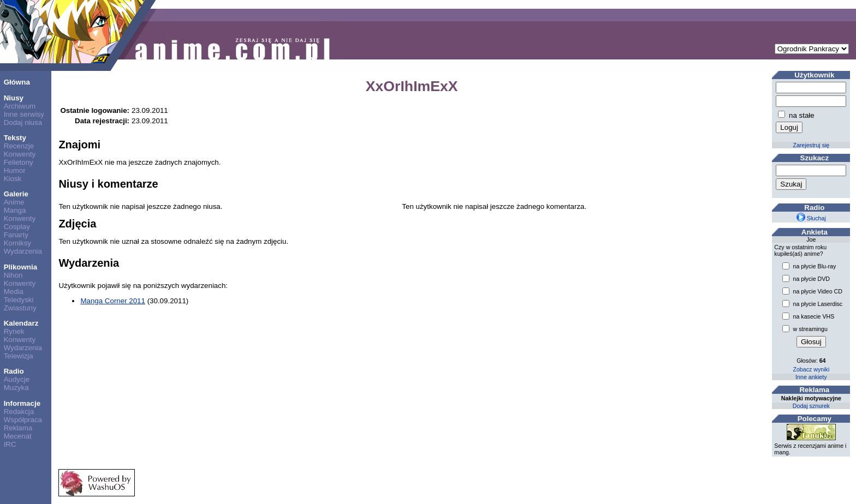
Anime (14, 202)
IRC (10, 444)
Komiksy (17, 243)
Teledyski (19, 300)
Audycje (17, 379)
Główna (17, 82)
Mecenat (18, 436)
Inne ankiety (811, 377)
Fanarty (16, 235)
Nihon (13, 275)
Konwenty (20, 154)
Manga (15, 210)
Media (14, 292)
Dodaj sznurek (811, 406)
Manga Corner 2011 (113, 301)
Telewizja (19, 356)
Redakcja (19, 412)
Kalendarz (21, 323)
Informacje (22, 403)
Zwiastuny (20, 308)
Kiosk (13, 179)
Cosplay (17, 227)
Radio (14, 371)
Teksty (15, 138)
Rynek (14, 331)
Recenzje (19, 146)
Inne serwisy (24, 114)
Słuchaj (811, 218)
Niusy (14, 98)
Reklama (18, 428)
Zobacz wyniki (811, 369)
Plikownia (20, 267)
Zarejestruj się (811, 145)
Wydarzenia (23, 251)
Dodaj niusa (23, 122)
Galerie (16, 194)
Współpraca (23, 420)
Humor (15, 170)
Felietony (19, 162)
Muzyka (16, 388)
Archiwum (20, 106)
